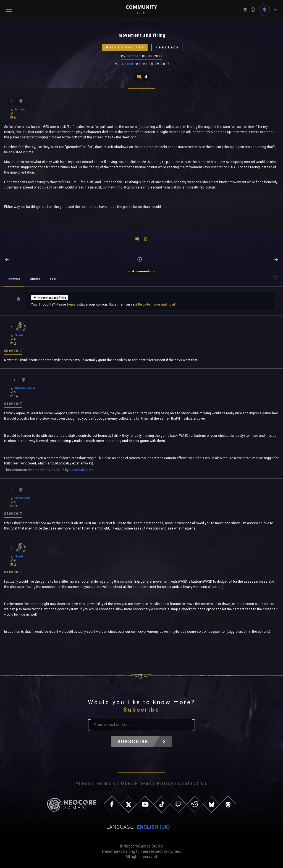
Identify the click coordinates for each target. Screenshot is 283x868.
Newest (14, 279)
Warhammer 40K (125, 47)
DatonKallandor (82, 470)
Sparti (128, 64)
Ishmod (134, 56)
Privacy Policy (154, 784)
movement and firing (50, 298)
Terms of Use (113, 784)
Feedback (168, 47)
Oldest (35, 279)
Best (53, 279)
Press (83, 784)
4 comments (142, 271)
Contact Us (193, 784)
